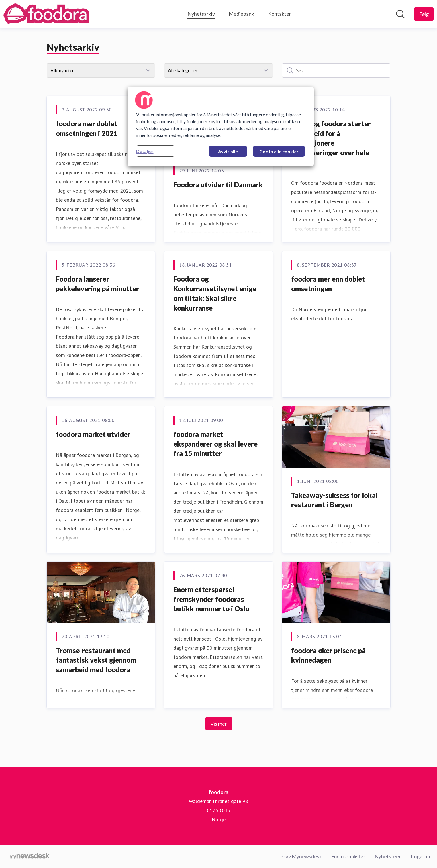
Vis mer (219, 724)
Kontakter (280, 14)
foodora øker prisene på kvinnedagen (328, 655)
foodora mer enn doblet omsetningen (328, 284)
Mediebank (241, 14)
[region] (221, 127)
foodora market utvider (93, 434)
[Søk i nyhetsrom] (400, 14)
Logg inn (421, 856)
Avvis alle (228, 151)
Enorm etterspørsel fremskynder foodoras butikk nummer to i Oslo (211, 599)
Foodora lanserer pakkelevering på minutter (97, 284)
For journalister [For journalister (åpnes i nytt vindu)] (348, 856)
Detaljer (145, 151)
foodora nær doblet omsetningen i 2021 (87, 128)
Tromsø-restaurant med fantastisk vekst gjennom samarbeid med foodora (96, 660)
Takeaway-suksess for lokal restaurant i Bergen (334, 500)
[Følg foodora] (424, 14)
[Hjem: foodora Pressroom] (46, 14)
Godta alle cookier (279, 151)
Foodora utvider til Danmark (218, 185)
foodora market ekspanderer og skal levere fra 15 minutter (215, 444)
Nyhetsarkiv (201, 13)
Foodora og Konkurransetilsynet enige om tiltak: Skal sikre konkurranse (215, 293)
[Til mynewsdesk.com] (30, 857)
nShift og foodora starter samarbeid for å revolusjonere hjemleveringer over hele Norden (331, 143)
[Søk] (336, 70)
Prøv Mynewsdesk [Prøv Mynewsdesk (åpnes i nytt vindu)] (301, 856)
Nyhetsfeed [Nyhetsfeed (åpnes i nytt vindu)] (388, 856)
